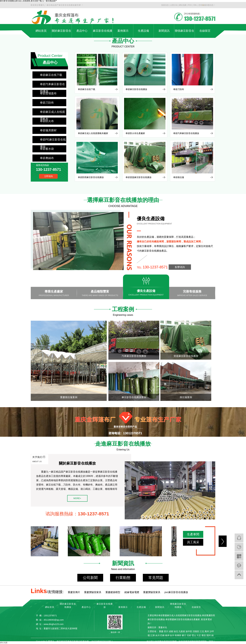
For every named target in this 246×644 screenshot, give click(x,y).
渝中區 (189, 631)
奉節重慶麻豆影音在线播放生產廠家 (183, 619)
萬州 (207, 631)
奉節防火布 (47, 121)
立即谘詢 (48, 176)
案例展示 (123, 31)
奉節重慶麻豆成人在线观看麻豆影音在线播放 (180, 615)
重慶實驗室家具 (93, 592)
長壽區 (178, 635)
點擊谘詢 (180, 267)
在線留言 (205, 31)
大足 (199, 635)
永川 (157, 635)
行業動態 (123, 578)
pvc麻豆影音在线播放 (176, 592)
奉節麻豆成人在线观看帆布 (52, 113)
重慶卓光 (163, 627)
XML (195, 5)
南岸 (167, 635)
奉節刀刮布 (47, 103)
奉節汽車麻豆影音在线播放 (52, 85)
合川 (172, 635)
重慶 (161, 631)
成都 (171, 631)
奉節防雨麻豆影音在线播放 (91, 177)
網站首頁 (41, 31)
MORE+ (77, 498)
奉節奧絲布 (47, 158)
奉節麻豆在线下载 (51, 75)
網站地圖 (183, 5)
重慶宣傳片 (74, 592)
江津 (153, 635)
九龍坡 (182, 631)
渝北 (176, 631)
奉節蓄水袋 (47, 149)
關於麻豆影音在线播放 (61, 33)
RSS (190, 5)
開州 (209, 635)
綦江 (184, 635)
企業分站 (174, 5)
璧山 (194, 635)
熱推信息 (165, 5)
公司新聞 (90, 578)
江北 (202, 631)
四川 (166, 631)
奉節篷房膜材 (48, 130)
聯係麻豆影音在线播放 (184, 33)
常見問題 (156, 578)
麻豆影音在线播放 (103, 33)
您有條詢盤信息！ (207, 5)
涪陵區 (196, 631)
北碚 (189, 635)
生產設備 (143, 31)
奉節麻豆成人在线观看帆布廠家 (93, 133)
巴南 (162, 635)
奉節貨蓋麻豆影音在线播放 (139, 177)
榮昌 (204, 635)
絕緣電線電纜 (132, 592)
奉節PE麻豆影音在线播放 (53, 141)
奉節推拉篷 (179, 177)
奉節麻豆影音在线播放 (136, 89)
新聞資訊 (164, 31)
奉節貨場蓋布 (48, 93)
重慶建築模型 (113, 592)
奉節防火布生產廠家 (135, 133)
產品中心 (82, 31)
